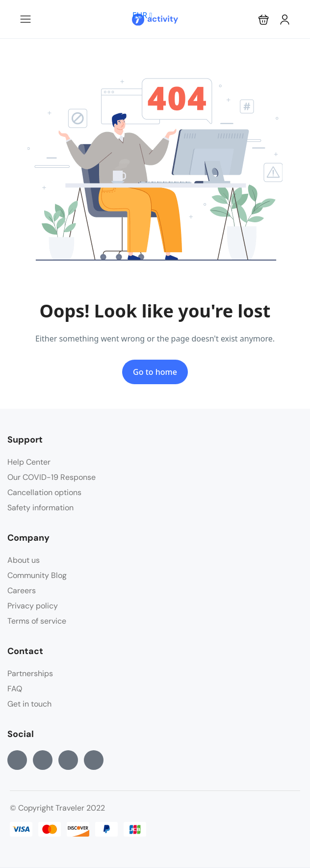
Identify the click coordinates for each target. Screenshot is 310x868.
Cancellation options (44, 492)
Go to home (155, 372)
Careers (22, 591)
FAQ (15, 689)
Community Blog (37, 575)
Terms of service (37, 621)
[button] (264, 19)
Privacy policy (33, 606)
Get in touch (29, 704)
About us (24, 560)
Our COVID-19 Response (52, 477)
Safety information (40, 508)
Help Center (29, 462)
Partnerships (30, 673)
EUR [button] (142, 15)
